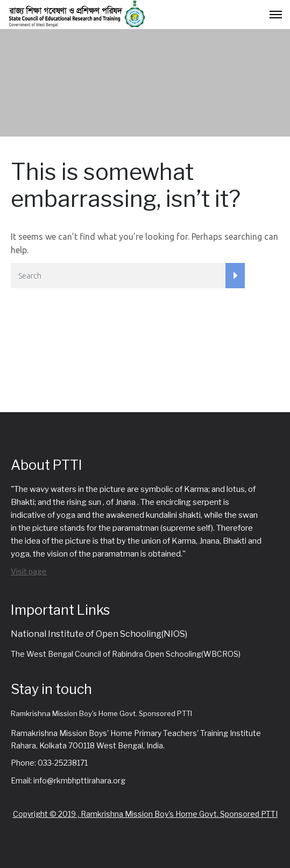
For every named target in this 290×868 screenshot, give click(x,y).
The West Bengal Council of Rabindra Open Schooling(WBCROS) (126, 654)
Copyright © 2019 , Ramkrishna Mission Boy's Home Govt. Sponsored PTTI (145, 814)
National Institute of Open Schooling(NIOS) (99, 634)
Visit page (29, 571)
